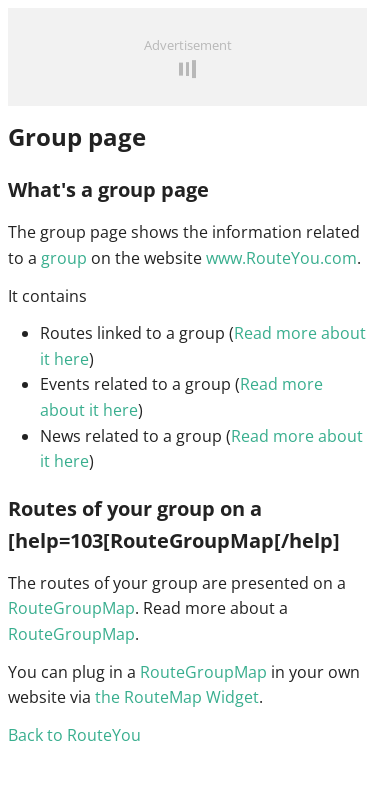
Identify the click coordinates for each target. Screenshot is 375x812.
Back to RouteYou (74, 735)
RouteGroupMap (71, 608)
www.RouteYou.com (281, 258)
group (64, 258)
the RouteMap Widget (177, 697)
